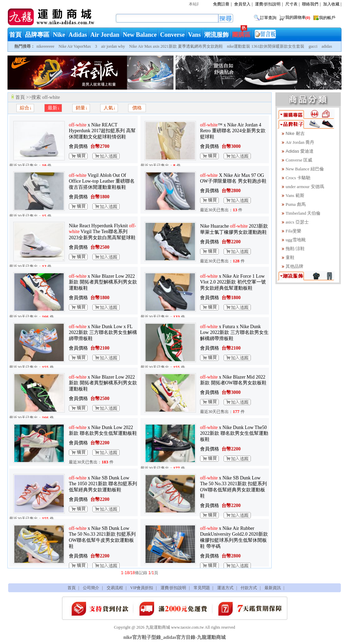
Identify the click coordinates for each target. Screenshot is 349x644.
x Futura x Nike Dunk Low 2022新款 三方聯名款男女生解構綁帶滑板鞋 (234, 333)
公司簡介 (91, 588)
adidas (327, 46)
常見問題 (202, 588)
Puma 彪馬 (296, 204)
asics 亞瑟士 (297, 222)
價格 (137, 108)
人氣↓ (109, 108)
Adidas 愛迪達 (300, 151)
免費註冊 (221, 4)
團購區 (241, 35)
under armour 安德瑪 (305, 187)
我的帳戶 (327, 18)
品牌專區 (37, 35)
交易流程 (115, 588)
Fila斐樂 (293, 231)
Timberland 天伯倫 (303, 213)
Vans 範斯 (295, 195)
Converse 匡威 (299, 160)
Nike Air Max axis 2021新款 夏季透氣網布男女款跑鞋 (176, 46)
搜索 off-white (45, 97)
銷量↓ (81, 108)
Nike (59, 35)
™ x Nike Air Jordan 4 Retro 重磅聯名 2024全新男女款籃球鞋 (233, 131)
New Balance (140, 35)
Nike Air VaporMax (75, 46)
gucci (313, 46)
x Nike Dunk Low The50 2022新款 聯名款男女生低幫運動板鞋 (234, 433)
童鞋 (290, 257)
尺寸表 (291, 4)
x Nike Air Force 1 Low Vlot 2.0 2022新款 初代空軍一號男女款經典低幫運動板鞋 (233, 282)
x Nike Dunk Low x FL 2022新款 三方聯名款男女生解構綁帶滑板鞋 (103, 333)
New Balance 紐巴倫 (305, 169)
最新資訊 (273, 588)
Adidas (78, 35)
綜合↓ (25, 108)
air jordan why (113, 46)
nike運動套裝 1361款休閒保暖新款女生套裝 (266, 46)
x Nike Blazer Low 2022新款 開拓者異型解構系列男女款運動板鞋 (103, 282)
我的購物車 (298, 17)
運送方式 (225, 588)
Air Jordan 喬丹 (300, 142)
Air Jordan (105, 35)
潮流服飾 (216, 35)
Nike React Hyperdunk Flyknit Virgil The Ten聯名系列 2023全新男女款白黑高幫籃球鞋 (102, 232)
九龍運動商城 (158, 627)
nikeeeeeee (45, 46)
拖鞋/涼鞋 (295, 249)
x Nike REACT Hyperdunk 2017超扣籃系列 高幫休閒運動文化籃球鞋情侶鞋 (102, 131)
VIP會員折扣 (142, 588)
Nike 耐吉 (295, 133)
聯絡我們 (310, 4)
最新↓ (53, 108)
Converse (172, 35)
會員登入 (242, 4)
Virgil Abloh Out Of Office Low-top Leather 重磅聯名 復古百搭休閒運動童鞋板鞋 (102, 181)
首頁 (15, 35)
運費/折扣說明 (268, 4)
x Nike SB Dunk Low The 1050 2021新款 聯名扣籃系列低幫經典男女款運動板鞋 (103, 484)
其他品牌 (294, 266)
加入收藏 (331, 4)
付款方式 (249, 588)
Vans (194, 35)
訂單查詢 (268, 18)
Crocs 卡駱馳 (298, 178)
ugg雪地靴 (296, 240)
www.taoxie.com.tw (187, 627)
